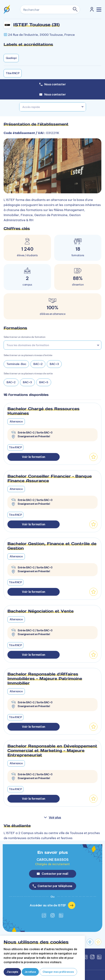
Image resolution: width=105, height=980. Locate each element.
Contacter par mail (52, 874)
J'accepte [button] (12, 972)
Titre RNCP (13, 73)
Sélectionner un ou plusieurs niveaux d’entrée (28, 355)
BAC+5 (44, 382)
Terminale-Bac (16, 364)
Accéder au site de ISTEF (52, 905)
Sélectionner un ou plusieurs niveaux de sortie (28, 373)
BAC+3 (54, 364)
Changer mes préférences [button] (58, 972)
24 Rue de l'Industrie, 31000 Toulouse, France (41, 35)
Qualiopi (11, 58)
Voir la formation (34, 457)
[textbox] (53, 107)
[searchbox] (51, 345)
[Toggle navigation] (99, 9)
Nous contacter (53, 94)
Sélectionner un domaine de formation (24, 337)
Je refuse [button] (30, 972)
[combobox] (53, 107)
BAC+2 (38, 364)
